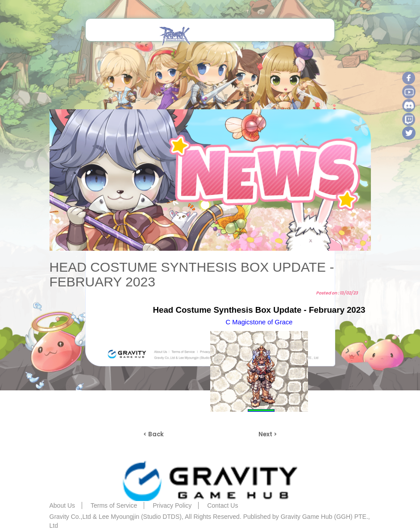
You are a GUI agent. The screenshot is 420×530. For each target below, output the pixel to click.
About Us (62, 505)
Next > (268, 434)
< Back (154, 434)
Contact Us (222, 505)
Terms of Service (114, 505)
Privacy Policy (172, 505)
